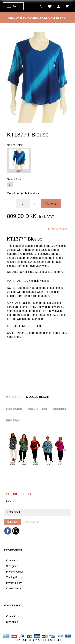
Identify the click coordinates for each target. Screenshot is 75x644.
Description (37, 409)
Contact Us (12, 561)
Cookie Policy (14, 589)
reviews (35, 229)
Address (60, 409)
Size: (14, 179)
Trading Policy (14, 577)
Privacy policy (14, 583)
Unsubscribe (32, 522)
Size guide (12, 566)
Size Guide (14, 409)
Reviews (12, 420)
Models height (38, 397)
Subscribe (13, 522)
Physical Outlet (15, 572)
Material (13, 397)
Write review (59, 229)
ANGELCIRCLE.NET (50, 640)
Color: (15, 145)
